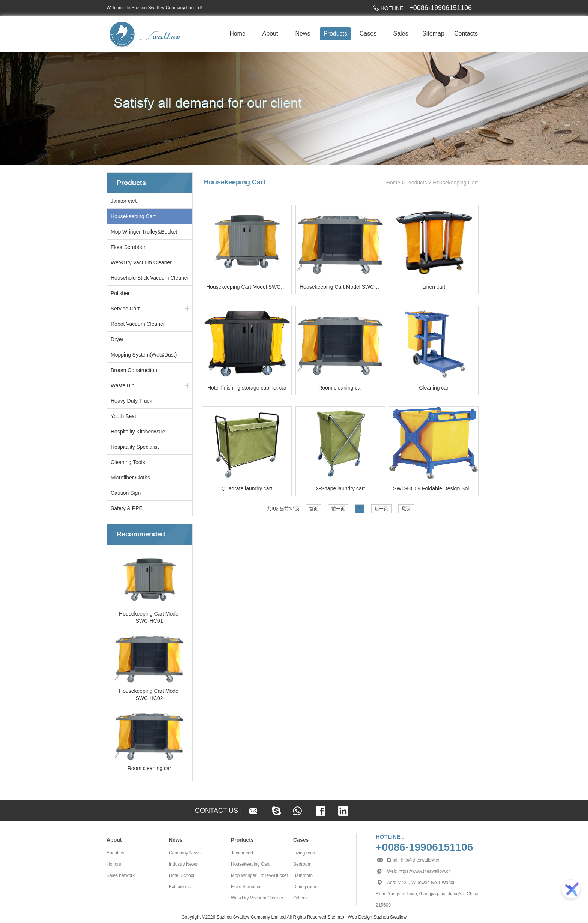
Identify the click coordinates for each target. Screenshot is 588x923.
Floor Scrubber (128, 247)
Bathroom (303, 875)
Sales (400, 34)
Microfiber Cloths (130, 478)
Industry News (183, 864)
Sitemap (433, 34)
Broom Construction (134, 370)
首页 (313, 509)
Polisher (120, 293)
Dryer (117, 339)
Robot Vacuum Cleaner (138, 324)
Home (238, 34)
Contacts (466, 34)
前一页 (338, 509)
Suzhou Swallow (390, 917)
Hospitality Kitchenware (138, 432)
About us (115, 853)
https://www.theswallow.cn (425, 871)
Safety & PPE (127, 508)
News (303, 34)
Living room (305, 853)
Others (300, 898)
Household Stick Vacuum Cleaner (150, 278)
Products (335, 34)
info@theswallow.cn (421, 860)
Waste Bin (122, 385)
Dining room (305, 887)
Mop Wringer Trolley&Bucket (144, 232)
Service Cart (125, 309)
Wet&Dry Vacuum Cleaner (141, 262)
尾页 (406, 509)
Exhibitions (180, 887)
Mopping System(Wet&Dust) (144, 355)
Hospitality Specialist (135, 447)
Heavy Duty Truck (131, 401)
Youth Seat (123, 416)
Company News (185, 853)
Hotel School (181, 875)
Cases (368, 34)
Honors (114, 864)
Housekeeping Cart (133, 216)
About (270, 34)
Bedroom (302, 864)
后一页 (381, 509)
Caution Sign (126, 493)
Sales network (121, 875)
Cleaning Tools (128, 462)
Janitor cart (124, 201)
